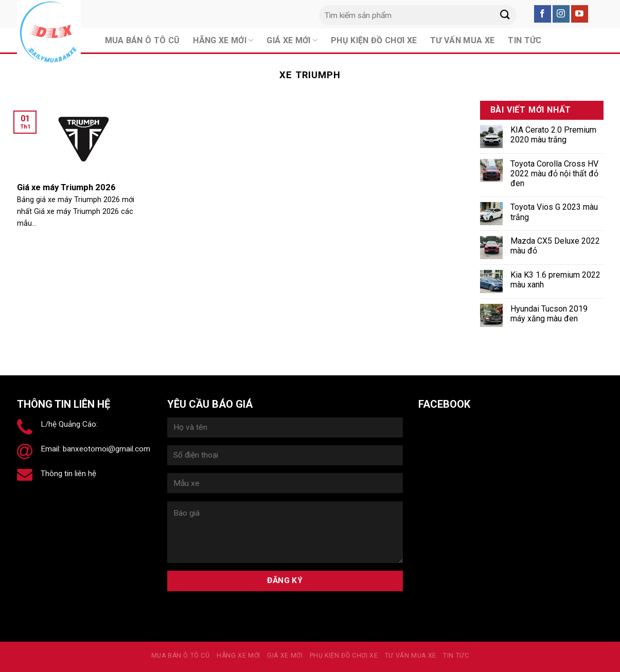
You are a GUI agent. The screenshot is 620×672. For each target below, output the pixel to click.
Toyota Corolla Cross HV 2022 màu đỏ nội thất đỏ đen (554, 174)
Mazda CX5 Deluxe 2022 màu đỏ (555, 246)
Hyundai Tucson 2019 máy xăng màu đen (549, 314)
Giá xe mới (285, 656)
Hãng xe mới (238, 656)
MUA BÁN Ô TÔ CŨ (181, 656)
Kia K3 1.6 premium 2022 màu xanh (555, 280)
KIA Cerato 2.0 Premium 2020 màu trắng (553, 135)
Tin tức (456, 656)
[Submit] (505, 15)
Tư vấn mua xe (411, 656)
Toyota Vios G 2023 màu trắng (554, 212)
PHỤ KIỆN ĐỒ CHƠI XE (344, 656)
